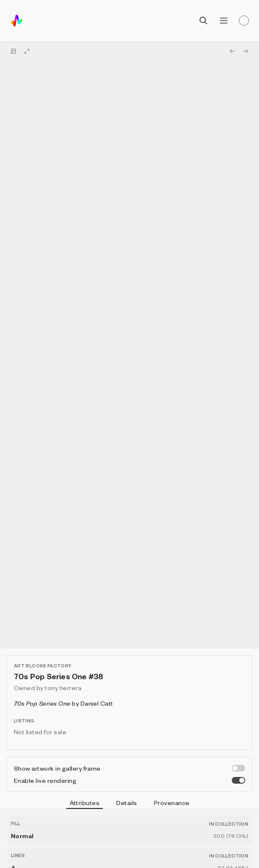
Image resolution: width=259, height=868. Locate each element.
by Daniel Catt (64, 703)
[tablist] (129, 804)
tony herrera (63, 688)
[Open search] (204, 21)
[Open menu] (224, 21)
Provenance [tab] (172, 803)
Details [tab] (127, 803)
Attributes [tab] (85, 804)
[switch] (238, 768)
